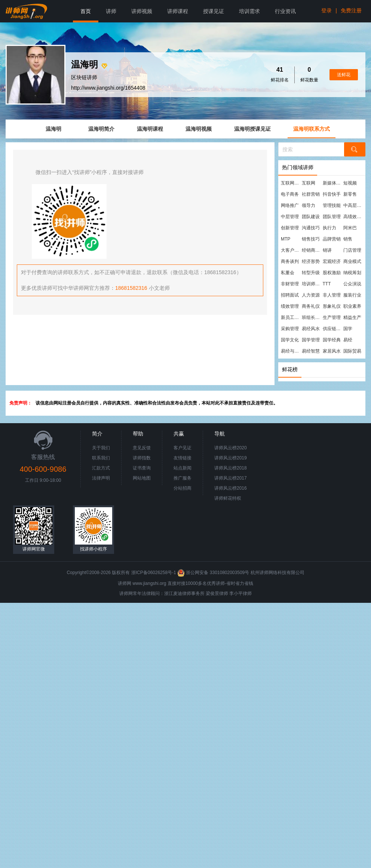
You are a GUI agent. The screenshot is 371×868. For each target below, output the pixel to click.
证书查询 (142, 468)
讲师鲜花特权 (228, 498)
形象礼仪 (332, 306)
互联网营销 (291, 183)
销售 (348, 239)
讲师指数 (142, 458)
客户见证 (183, 448)
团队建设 (311, 217)
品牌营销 (332, 239)
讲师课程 (178, 11)
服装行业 (352, 295)
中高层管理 (353, 205)
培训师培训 (312, 284)
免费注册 (351, 10)
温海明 (53, 129)
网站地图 (142, 478)
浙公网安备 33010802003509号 (214, 573)
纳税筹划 (352, 273)
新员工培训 (291, 317)
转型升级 (311, 273)
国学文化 (290, 340)
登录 (326, 10)
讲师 (111, 11)
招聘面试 (290, 295)
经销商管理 (312, 250)
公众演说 (352, 284)
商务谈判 (290, 261)
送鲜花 (344, 75)
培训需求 (249, 11)
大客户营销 (291, 250)
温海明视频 (199, 129)
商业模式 (352, 261)
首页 (86, 11)
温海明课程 (150, 129)
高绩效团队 (353, 217)
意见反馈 (142, 448)
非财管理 (290, 284)
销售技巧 (311, 239)
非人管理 (332, 295)
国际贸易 (352, 351)
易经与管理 (291, 351)
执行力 (329, 228)
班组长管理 (312, 317)
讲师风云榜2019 (231, 458)
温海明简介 (101, 129)
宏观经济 (332, 261)
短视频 (350, 183)
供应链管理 (333, 329)
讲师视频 (142, 11)
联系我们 (101, 458)
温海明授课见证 (252, 129)
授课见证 (214, 11)
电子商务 (290, 194)
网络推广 (290, 205)
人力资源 (311, 295)
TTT (327, 284)
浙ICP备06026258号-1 (154, 573)
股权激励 (332, 273)
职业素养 (352, 306)
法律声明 (101, 478)
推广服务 (183, 478)
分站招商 (183, 488)
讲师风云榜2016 (231, 488)
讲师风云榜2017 (231, 478)
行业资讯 (285, 11)
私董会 (288, 273)
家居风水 (332, 351)
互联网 (309, 183)
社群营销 (311, 194)
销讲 (327, 250)
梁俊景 (212, 593)
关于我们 (101, 448)
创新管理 (290, 228)
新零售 (350, 194)
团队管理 (332, 217)
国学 (348, 329)
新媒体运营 (333, 183)
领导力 (309, 205)
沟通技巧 (311, 228)
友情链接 (183, 458)
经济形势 (311, 261)
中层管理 (290, 217)
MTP (286, 239)
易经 (348, 340)
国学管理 (311, 340)
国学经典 (332, 340)
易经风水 (311, 329)
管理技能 (332, 205)
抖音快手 (332, 194)
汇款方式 (101, 468)
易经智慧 (311, 351)
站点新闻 (183, 468)
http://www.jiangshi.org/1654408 (108, 88)
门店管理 (352, 250)
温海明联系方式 (312, 129)
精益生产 (352, 317)
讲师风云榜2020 (231, 448)
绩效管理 (290, 306)
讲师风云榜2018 (231, 468)
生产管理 (332, 317)
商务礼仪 (311, 306)
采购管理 (290, 329)
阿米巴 (350, 228)
